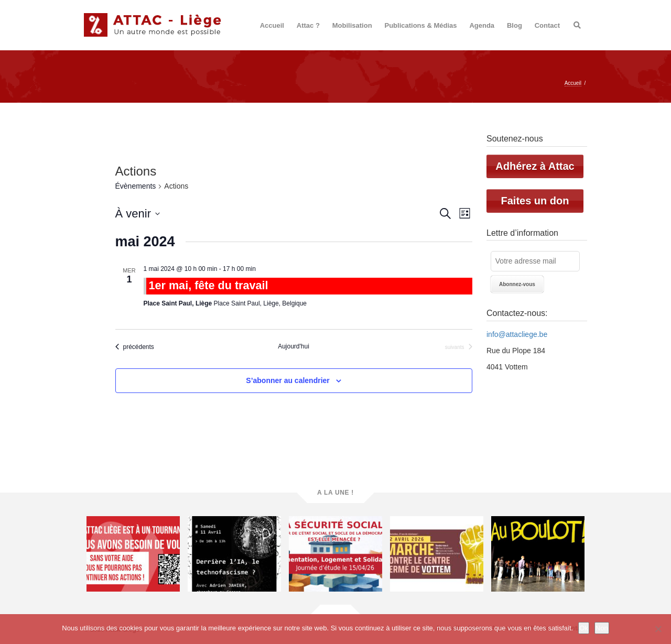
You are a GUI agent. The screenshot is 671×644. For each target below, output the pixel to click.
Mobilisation (352, 25)
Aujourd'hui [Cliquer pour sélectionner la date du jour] (294, 346)
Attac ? (308, 25)
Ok (584, 628)
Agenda (482, 25)
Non (602, 628)
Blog (515, 25)
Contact (547, 25)
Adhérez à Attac (535, 166)
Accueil (272, 25)
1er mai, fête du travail (209, 285)
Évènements (136, 186)
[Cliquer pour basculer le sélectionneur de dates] (138, 214)
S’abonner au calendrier (288, 380)
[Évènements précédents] (135, 347)
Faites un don (535, 201)
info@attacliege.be (517, 334)
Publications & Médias (421, 25)
